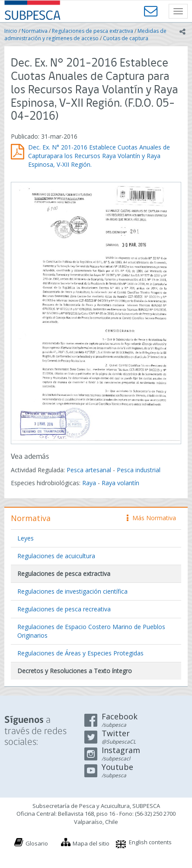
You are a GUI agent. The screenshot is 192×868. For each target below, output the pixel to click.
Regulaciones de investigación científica (72, 591)
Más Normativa (151, 518)
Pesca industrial (139, 470)
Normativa (35, 31)
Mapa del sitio (91, 843)
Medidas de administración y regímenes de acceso (85, 35)
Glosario (37, 843)
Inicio (11, 31)
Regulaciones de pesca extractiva (93, 31)
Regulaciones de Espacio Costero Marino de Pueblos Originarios (91, 631)
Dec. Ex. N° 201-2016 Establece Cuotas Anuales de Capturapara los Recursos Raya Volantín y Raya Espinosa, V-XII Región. (99, 156)
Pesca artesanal (90, 470)
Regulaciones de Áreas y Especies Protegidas (80, 653)
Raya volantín (120, 483)
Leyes (26, 538)
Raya (89, 483)
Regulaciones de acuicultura (56, 556)
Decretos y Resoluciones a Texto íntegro (75, 671)
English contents (150, 842)
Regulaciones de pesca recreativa (64, 609)
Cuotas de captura (126, 38)
